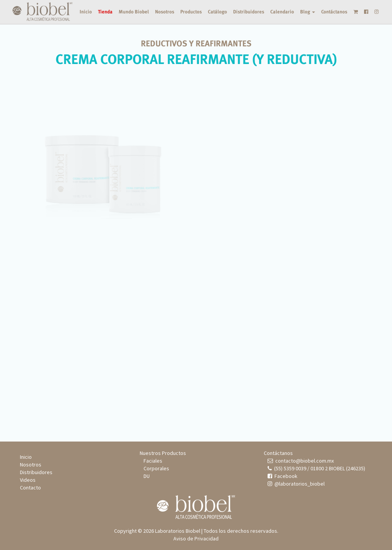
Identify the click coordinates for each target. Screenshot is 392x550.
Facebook (283, 476)
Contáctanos (334, 12)
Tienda (105, 12)
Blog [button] (308, 12)
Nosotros (165, 12)
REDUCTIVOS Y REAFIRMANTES (196, 44)
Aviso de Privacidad (196, 539)
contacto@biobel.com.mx (301, 461)
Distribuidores (249, 12)
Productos (191, 12)
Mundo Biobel (134, 12)
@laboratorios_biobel (296, 484)
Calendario (282, 12)
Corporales (156, 468)
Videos (28, 480)
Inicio (86, 12)
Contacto (30, 488)
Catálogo (217, 12)
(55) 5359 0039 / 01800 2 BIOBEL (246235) (316, 468)
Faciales (153, 461)
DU (147, 476)
